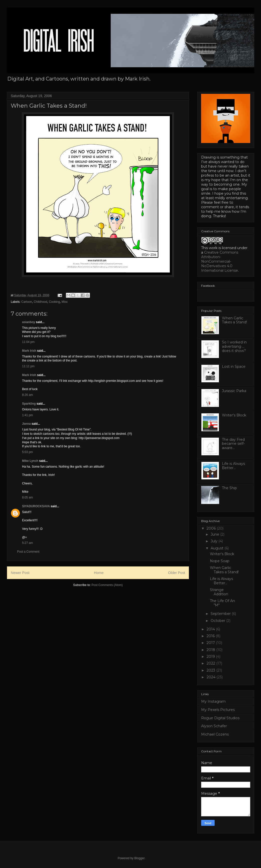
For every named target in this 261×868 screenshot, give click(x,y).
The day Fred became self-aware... (233, 444)
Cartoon (27, 302)
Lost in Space (234, 367)
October (218, 621)
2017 (211, 643)
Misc (65, 302)
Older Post (177, 573)
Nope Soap (220, 561)
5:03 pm (27, 452)
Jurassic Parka (234, 391)
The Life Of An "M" (222, 603)
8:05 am (27, 497)
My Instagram (213, 701)
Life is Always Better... (233, 466)
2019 (211, 657)
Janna (26, 424)
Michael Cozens (215, 734)
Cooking (54, 302)
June (215, 534)
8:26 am (27, 395)
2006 (212, 528)
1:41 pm (27, 415)
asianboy (29, 322)
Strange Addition (219, 592)
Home (99, 573)
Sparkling (29, 404)
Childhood (40, 302)
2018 (211, 650)
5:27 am (27, 543)
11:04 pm (28, 342)
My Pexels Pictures (218, 710)
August (218, 548)
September (221, 614)
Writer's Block (234, 415)
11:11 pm (28, 366)
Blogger (139, 858)
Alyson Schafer (214, 726)
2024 (212, 677)
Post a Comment (28, 552)
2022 (211, 663)
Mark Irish (29, 351)
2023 (211, 670)
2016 (211, 636)
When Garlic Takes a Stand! (234, 320)
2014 (211, 629)
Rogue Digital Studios (220, 718)
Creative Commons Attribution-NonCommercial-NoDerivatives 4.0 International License (220, 261)
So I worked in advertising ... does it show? (234, 346)
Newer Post (20, 573)
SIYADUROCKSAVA (36, 506)
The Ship (229, 488)
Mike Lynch (30, 461)
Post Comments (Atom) (107, 585)
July (215, 541)
